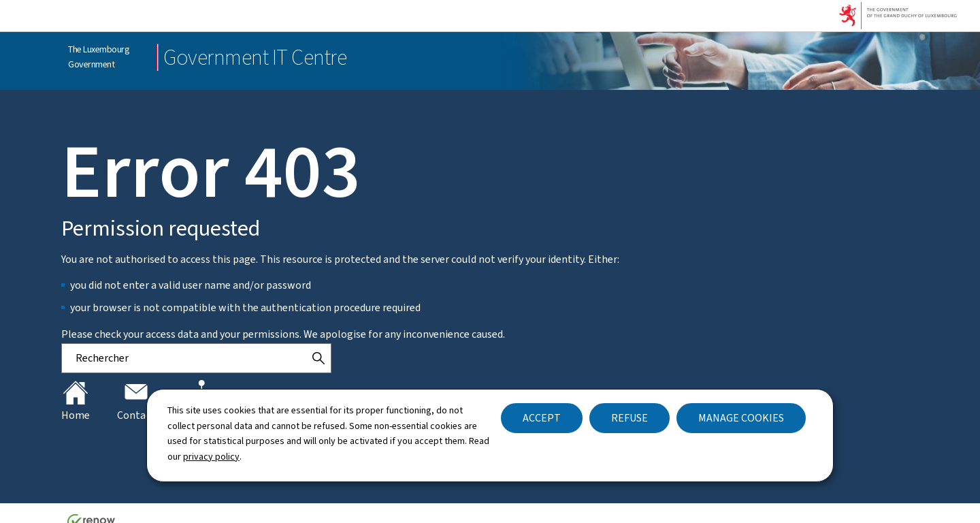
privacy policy (211, 457)
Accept (542, 418)
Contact (136, 401)
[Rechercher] (318, 358)
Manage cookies (741, 418)
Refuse (630, 418)
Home (76, 401)
